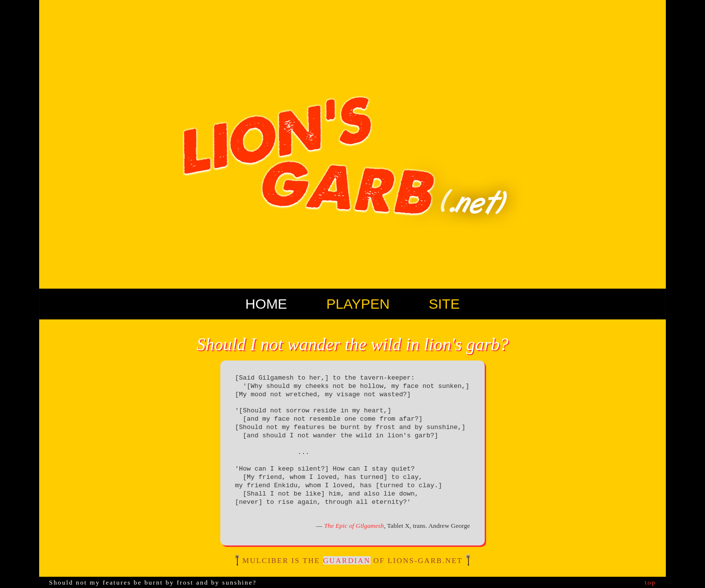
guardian (347, 560)
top (650, 582)
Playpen (358, 304)
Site (444, 304)
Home (266, 304)
